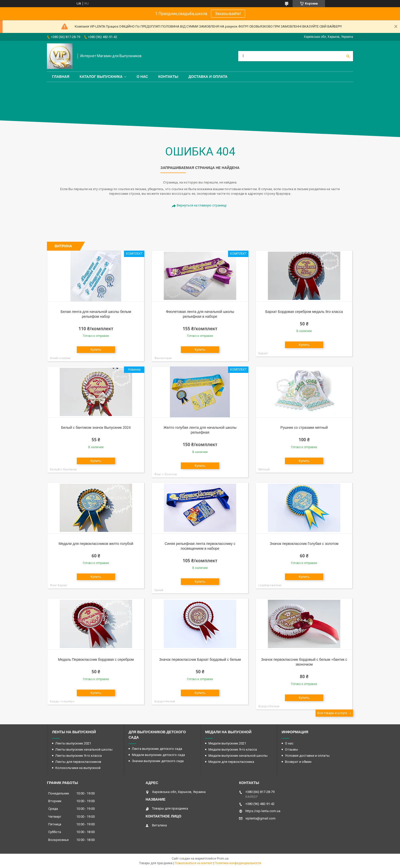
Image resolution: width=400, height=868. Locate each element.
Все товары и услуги (332, 713)
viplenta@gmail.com (260, 818)
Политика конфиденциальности (238, 863)
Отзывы (291, 749)
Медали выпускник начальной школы (238, 756)
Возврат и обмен (298, 762)
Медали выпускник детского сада (158, 755)
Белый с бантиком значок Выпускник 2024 (96, 427)
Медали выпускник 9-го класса (233, 749)
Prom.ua (223, 859)
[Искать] (348, 56)
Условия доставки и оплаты (307, 756)
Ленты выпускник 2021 (73, 743)
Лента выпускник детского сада (157, 749)
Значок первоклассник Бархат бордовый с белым (200, 659)
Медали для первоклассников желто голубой (96, 544)
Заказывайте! (228, 14)
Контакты (168, 77)
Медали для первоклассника (231, 762)
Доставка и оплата (208, 77)
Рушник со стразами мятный (304, 427)
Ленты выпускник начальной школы (84, 749)
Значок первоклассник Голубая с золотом (304, 544)
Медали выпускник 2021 (227, 743)
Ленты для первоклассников (78, 762)
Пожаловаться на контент (194, 863)
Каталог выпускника (101, 77)
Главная (61, 77)
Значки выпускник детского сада (158, 761)
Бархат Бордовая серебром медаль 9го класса (304, 312)
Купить (96, 350)
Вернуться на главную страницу (202, 205)
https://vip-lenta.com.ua (263, 811)
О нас (142, 77)
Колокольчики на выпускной (78, 768)
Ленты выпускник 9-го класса (79, 756)
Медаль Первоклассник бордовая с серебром (96, 659)
